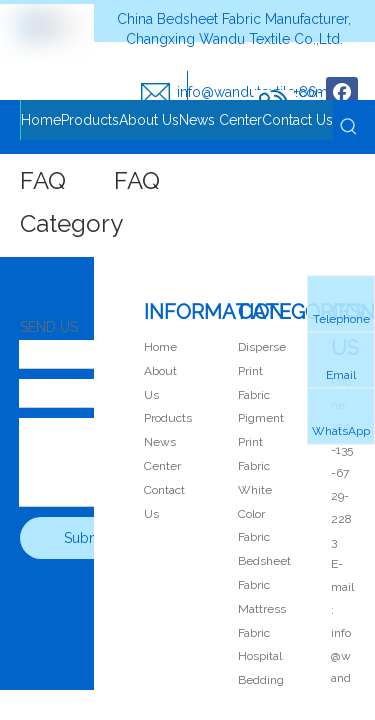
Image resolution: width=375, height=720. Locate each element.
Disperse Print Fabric (262, 371)
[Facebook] (342, 93)
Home (160, 347)
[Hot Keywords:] (349, 127)
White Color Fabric (255, 514)
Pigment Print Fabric (261, 442)
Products (168, 418)
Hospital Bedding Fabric (261, 680)
